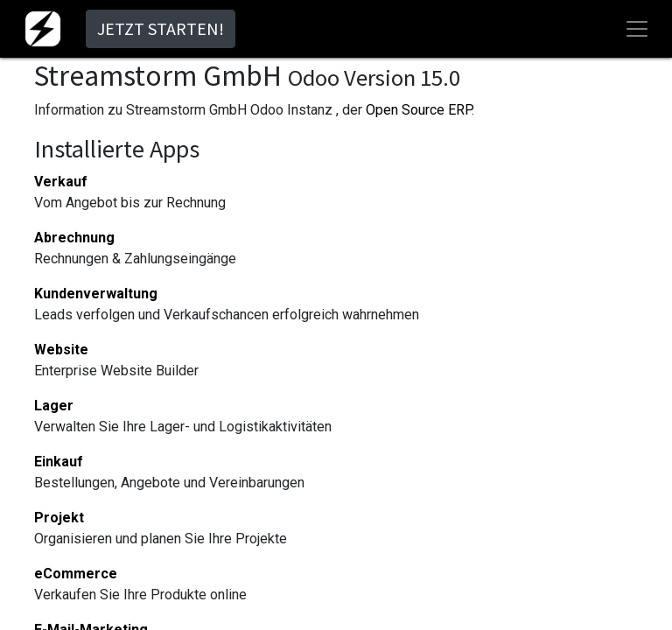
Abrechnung (74, 238)
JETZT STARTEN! (161, 28)
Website (61, 350)
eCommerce (76, 574)
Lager (54, 406)
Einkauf (59, 462)
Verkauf (61, 182)
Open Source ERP (419, 110)
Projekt (59, 518)
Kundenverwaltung (96, 294)
